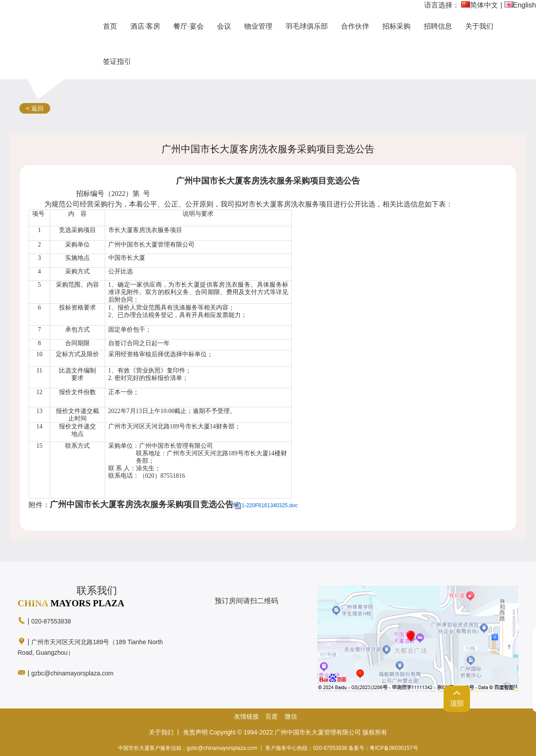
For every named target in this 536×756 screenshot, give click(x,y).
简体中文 (480, 5)
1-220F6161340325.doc (270, 505)
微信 (291, 716)
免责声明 (195, 732)
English (520, 5)
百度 (272, 716)
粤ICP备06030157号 (394, 748)
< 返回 (35, 108)
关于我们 (161, 732)
